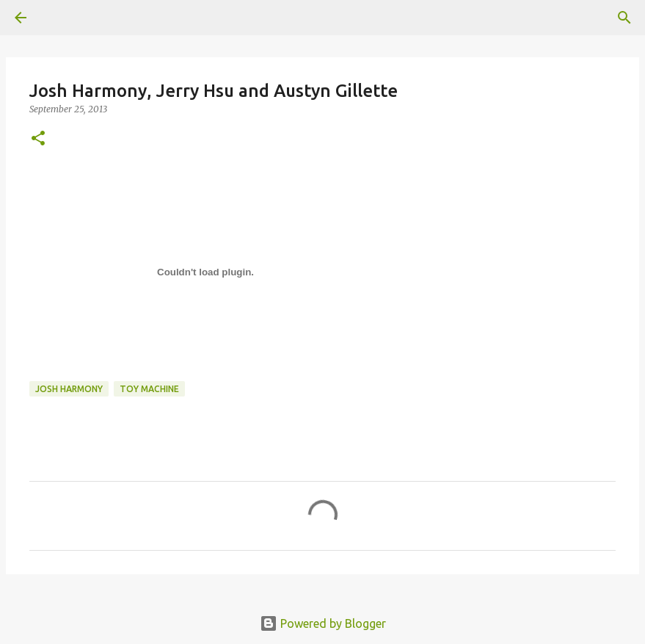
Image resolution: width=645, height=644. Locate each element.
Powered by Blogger (323, 623)
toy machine (149, 389)
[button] (38, 139)
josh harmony (69, 389)
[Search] (624, 18)
